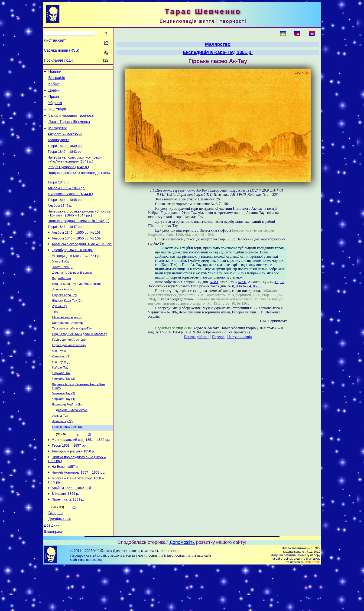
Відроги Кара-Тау (65, 319)
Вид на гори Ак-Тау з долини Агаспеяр (80, 361)
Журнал (55, 107)
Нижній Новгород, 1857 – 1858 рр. (79, 511)
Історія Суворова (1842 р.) (68, 178)
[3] (89, 469)
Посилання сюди (58, 60)
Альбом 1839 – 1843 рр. (67, 201)
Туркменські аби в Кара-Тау (72, 355)
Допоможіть (182, 587)
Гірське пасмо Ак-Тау (67, 462)
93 (260, 286)
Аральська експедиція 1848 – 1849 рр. (82, 264)
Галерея (55, 555)
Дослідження (59, 562)
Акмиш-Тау (60, 450)
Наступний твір (240, 337)
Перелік (218, 337)
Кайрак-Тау (60, 398)
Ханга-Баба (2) (63, 289)
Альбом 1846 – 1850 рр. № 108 (76, 251)
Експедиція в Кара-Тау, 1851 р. (76, 277)
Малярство (58, 135)
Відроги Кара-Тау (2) (67, 325)
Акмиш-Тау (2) (62, 456)
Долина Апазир (63, 313)
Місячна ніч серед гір (67, 343)
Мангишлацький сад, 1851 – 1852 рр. (81, 475)
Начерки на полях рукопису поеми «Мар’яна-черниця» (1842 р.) (75, 170)
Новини (55, 72)
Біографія (57, 79)
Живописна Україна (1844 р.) (70, 208)
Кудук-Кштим (62, 301)
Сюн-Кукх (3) (61, 392)
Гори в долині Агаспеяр (69, 367)
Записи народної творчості (71, 121)
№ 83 (214, 282)
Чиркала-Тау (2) (64, 410)
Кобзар (54, 86)
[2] (77, 469)
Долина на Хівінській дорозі (72, 295)
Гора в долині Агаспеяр (69, 374)
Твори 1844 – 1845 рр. (65, 214)
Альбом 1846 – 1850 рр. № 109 (76, 257)
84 (249, 286)
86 (255, 286)
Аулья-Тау (60, 331)
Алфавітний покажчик (65, 142)
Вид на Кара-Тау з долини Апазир (76, 307)
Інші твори (57, 114)
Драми (54, 93)
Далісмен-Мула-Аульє (72, 443)
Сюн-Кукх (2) (61, 386)
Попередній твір (197, 337)
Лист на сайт (55, 40)
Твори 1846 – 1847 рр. (65, 244)
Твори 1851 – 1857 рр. (69, 482)
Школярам (53, 576)
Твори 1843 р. (58, 195)
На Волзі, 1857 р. (65, 505)
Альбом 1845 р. (60, 221)
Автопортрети (58, 148)
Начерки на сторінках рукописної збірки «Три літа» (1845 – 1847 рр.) (79, 229)
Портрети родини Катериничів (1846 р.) (78, 238)
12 (282, 282)
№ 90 (242, 282)
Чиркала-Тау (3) (64, 425)
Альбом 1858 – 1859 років (72, 528)
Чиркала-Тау (61, 404)
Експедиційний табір (67, 437)
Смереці (97, 604)
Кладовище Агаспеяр (67, 349)
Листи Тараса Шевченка (69, 128)
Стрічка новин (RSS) (62, 50)
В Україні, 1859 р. (65, 535)
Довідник (52, 569)
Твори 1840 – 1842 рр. (65, 161)
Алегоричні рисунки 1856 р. (73, 488)
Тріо (55, 337)
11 (276, 282)
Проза (54, 100)
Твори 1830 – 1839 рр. (65, 155)
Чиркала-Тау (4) (64, 431)
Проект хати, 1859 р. (68, 541)
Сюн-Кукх (59, 380)
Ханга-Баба (60, 283)
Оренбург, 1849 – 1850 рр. (72, 270)
